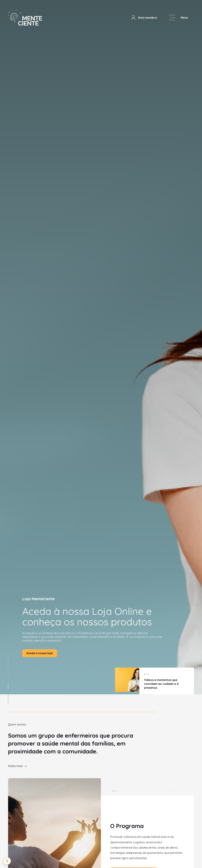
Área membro (144, 18)
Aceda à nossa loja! (40, 653)
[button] (7, 861)
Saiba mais (11, 766)
